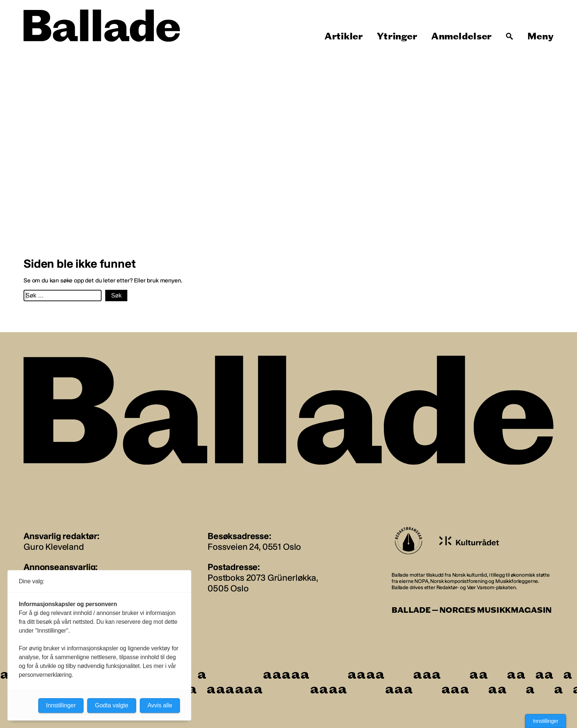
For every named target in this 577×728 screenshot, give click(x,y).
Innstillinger (546, 721)
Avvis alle (160, 705)
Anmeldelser (461, 36)
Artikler (344, 36)
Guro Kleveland (54, 547)
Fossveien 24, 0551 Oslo (254, 547)
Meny (540, 36)
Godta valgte (112, 705)
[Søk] (510, 36)
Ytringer (397, 36)
